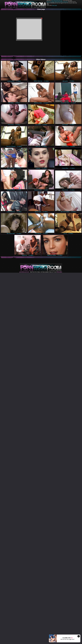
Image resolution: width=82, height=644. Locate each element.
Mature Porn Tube (50, 2)
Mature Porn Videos (59, 2)
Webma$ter (59, 272)
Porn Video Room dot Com (57, 1)
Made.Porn (66, 2)
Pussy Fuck (55, 5)
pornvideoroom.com (24, 272)
